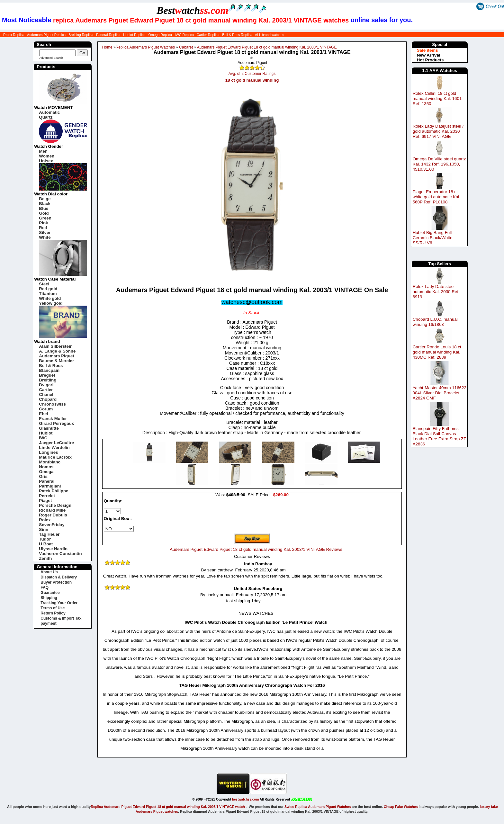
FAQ (45, 587)
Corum (46, 409)
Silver (45, 233)
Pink (43, 223)
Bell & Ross (51, 366)
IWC (43, 438)
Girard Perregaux (56, 423)
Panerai (47, 481)
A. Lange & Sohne (57, 351)
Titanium (48, 294)
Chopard (48, 399)
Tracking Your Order (59, 603)
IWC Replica (184, 35)
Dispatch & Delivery (59, 577)
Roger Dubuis (53, 515)
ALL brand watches (270, 35)
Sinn (44, 529)
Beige (45, 199)
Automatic (49, 112)
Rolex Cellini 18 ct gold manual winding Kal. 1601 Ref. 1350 (437, 99)
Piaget (45, 501)
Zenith (45, 558)
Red (43, 228)
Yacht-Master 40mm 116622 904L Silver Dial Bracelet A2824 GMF (440, 393)
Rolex (45, 520)
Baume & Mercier (56, 361)
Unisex (46, 161)
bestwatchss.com (245, 799)
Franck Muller (53, 419)
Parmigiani (50, 486)
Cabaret (186, 47)
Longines (48, 452)
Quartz (46, 117)
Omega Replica (160, 35)
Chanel (46, 394)
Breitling (48, 380)
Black (45, 204)
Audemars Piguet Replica (46, 35)
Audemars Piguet (57, 356)
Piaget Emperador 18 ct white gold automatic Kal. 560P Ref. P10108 (437, 197)
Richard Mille (52, 510)
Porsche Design (55, 505)
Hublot (46, 433)
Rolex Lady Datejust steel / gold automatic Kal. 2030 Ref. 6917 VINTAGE (438, 131)
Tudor (45, 539)
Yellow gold (51, 303)
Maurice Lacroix (55, 457)
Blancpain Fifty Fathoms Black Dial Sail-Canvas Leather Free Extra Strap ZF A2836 (440, 436)
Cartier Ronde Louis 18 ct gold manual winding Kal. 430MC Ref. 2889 (437, 352)
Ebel (43, 414)
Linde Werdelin (54, 448)
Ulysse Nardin (53, 549)
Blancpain (49, 370)
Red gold (48, 289)
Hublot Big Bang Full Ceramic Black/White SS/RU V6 (433, 238)
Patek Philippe (54, 491)
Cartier (46, 390)
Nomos (46, 467)
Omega (46, 472)
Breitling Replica (81, 35)
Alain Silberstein (56, 346)
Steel (44, 284)
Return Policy (53, 613)
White (45, 237)
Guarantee (50, 593)
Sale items (428, 50)
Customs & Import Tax (61, 618)
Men (43, 151)
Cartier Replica (208, 35)
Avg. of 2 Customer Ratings (252, 74)
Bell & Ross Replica (237, 35)
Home (107, 47)
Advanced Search (51, 58)
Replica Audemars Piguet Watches (145, 47)
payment (48, 623)
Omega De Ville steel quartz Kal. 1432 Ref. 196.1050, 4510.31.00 (439, 164)
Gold (44, 213)
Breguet (47, 375)
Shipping (49, 598)
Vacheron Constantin (60, 554)
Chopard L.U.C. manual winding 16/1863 (435, 322)
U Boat (46, 544)
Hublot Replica (134, 35)
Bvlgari (46, 385)
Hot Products (430, 60)
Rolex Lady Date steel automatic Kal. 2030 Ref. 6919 (436, 292)
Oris (43, 476)
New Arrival (429, 55)
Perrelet (47, 496)
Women (47, 156)
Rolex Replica (14, 35)
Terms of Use (53, 608)
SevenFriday (52, 525)
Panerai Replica (108, 35)
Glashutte (49, 428)
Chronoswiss (52, 404)
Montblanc (50, 462)
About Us (49, 572)
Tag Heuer (49, 534)
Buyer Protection (56, 582)
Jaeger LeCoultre (56, 443)
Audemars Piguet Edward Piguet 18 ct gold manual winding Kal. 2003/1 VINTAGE (267, 47)
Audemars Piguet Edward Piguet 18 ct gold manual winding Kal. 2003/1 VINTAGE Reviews (256, 549)
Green (45, 218)
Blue (44, 208)
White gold (50, 298)
